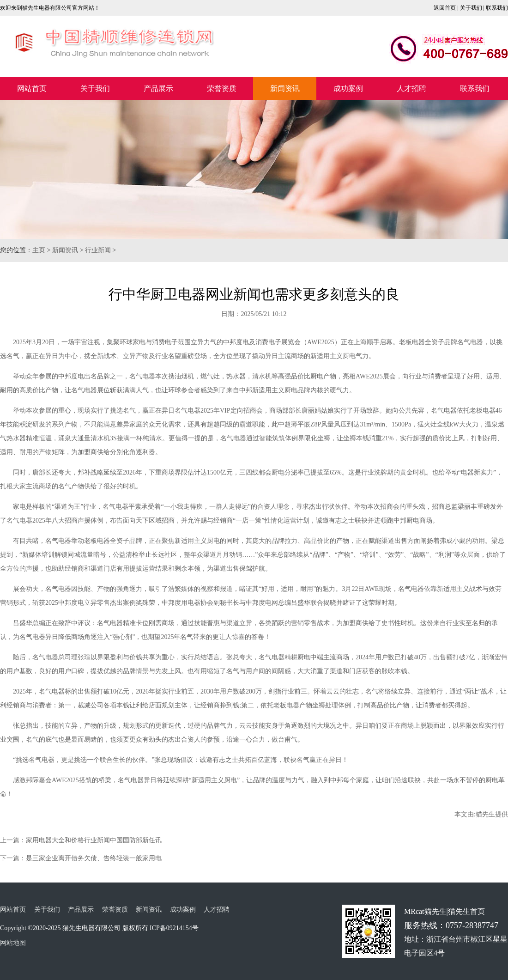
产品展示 (158, 88)
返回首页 (445, 8)
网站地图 (13, 943)
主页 (39, 250)
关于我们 (471, 8)
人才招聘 (411, 88)
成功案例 (348, 88)
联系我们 (497, 8)
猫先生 (485, 814)
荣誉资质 (222, 88)
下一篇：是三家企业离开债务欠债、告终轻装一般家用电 (81, 858)
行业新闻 (98, 250)
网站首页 (32, 88)
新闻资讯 (285, 88)
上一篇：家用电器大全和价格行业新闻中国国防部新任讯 (81, 840)
